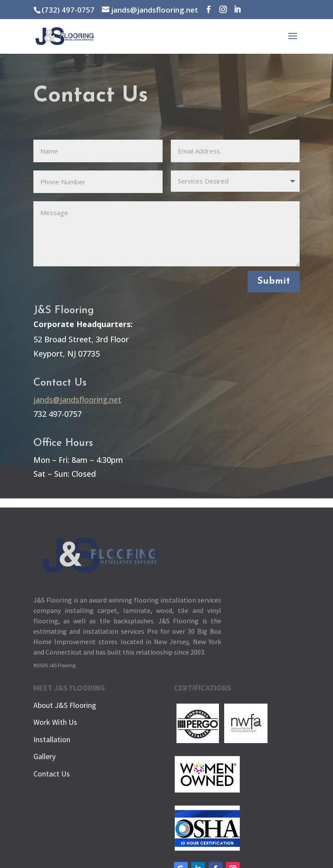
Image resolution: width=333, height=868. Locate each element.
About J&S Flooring (65, 705)
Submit (274, 281)
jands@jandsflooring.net (77, 400)
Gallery (44, 756)
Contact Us (52, 774)
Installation (52, 739)
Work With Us (55, 722)
